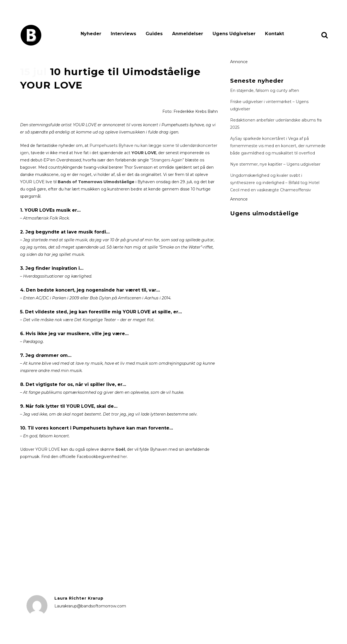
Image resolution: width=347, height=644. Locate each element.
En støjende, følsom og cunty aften (265, 90)
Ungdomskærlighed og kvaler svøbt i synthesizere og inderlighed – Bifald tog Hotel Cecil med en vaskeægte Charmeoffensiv (275, 183)
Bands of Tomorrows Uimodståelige (96, 182)
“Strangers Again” (167, 160)
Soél (120, 449)
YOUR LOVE (144, 153)
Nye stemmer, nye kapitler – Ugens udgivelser (275, 164)
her (124, 457)
